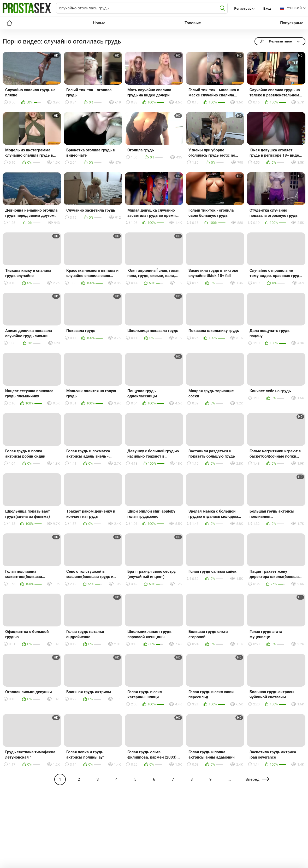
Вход (267, 8)
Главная (9, 23)
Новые (99, 23)
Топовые (193, 23)
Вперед (252, 779)
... (229, 779)
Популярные (292, 23)
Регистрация (245, 8)
